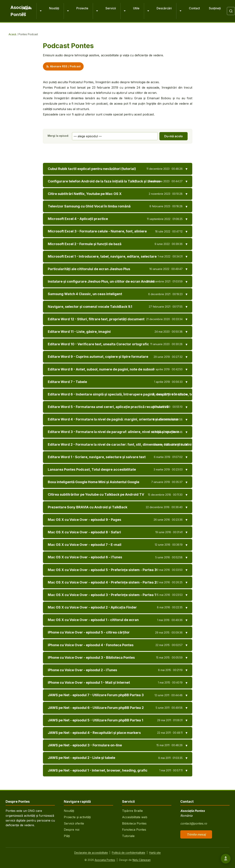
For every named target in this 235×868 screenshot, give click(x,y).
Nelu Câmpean (142, 860)
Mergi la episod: (58, 136)
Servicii (111, 8)
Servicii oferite (74, 823)
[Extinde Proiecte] (97, 11)
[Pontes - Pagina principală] (13, 11)
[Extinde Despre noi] (41, 11)
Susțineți (215, 8)
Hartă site (155, 853)
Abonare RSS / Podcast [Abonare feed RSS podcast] (63, 66)
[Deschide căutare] (231, 11)
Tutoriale (128, 836)
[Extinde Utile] (148, 11)
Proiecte (82, 8)
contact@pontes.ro (194, 823)
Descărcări (164, 8)
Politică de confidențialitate (129, 853)
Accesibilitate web (135, 817)
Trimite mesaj (196, 834)
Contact (194, 8)
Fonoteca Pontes (134, 830)
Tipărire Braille (132, 811)
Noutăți (54, 8)
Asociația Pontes (105, 860)
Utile (136, 8)
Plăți (67, 836)
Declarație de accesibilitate (91, 853)
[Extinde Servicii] (124, 11)
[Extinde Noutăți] (68, 11)
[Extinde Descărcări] (180, 11)
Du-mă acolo (173, 136)
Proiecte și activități (77, 817)
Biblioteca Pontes (134, 823)
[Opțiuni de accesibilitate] (226, 859)
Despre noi (27, 11)
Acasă (12, 34)
